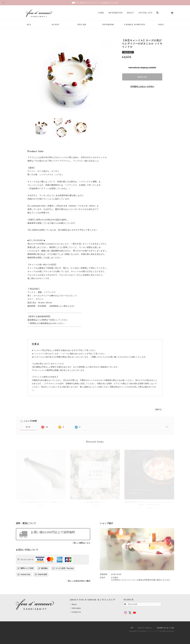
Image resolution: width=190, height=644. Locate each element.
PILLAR (82, 25)
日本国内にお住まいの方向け (142, 87)
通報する (158, 409)
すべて (28, 427)
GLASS (55, 25)
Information (114, 13)
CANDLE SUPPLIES (135, 25)
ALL (29, 25)
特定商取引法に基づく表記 (165, 628)
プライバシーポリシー (145, 628)
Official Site (144, 13)
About (129, 13)
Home (100, 13)
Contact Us (76, 612)
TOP (132, 628)
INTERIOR (108, 25)
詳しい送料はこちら (82, 543)
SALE (161, 25)
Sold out (142, 77)
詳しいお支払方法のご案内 (79, 581)
